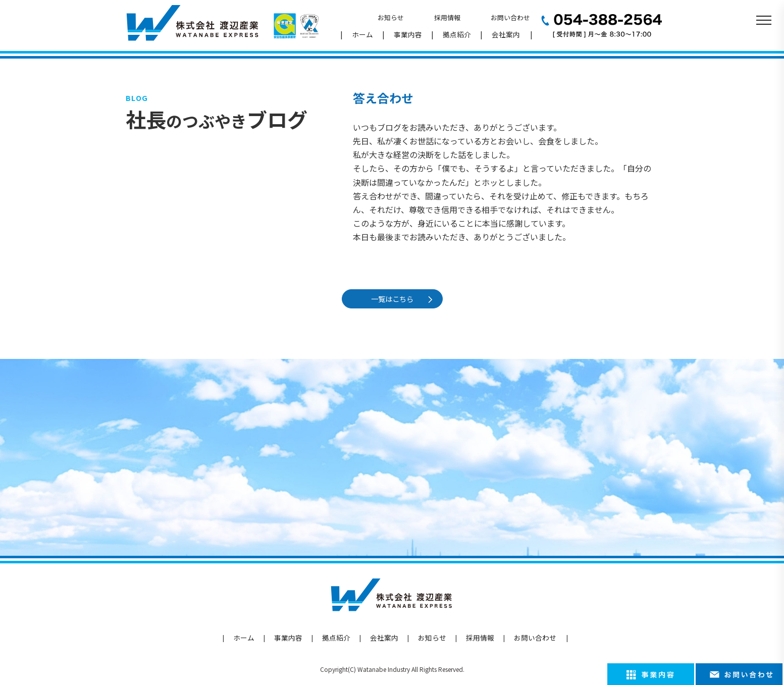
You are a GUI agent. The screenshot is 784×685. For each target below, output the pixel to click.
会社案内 (506, 34)
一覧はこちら (394, 299)
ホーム (362, 34)
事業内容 (408, 34)
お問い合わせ (510, 17)
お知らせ (391, 17)
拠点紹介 (457, 34)
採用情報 (447, 17)
